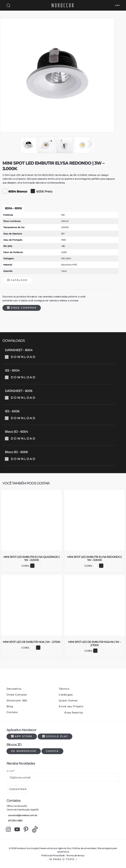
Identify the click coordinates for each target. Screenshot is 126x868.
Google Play (55, 736)
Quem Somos (68, 701)
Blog (10, 706)
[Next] (91, 144)
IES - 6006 (59, 415)
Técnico (64, 689)
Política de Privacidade (53, 855)
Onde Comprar (22, 308)
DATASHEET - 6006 (59, 394)
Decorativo (14, 689)
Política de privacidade (84, 848)
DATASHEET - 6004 (59, 354)
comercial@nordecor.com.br (22, 816)
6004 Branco (15, 191)
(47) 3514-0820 (15, 821)
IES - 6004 (59, 374)
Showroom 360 (17, 701)
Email (11, 771)
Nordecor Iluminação (27, 848)
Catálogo (17, 280)
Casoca (52, 751)
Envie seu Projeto (71, 706)
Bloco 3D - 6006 (59, 456)
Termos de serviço (75, 855)
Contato (12, 712)
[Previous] (23, 144)
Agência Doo (64, 848)
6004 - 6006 (13, 208)
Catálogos (66, 695)
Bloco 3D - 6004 (59, 435)
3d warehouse (24, 751)
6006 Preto (41, 191)
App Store (22, 736)
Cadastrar (18, 789)
